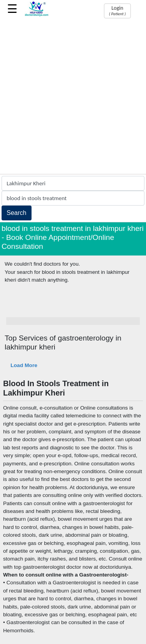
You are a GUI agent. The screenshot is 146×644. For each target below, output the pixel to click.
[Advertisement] (73, 97)
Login (117, 11)
